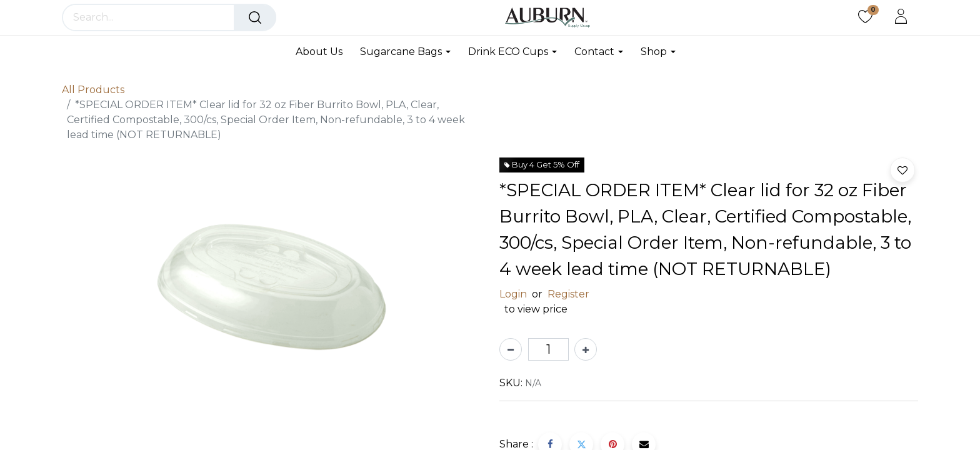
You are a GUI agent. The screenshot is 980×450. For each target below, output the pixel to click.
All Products (93, 90)
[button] (902, 170)
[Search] (255, 17)
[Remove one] (511, 349)
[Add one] (586, 349)
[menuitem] (323, 52)
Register (568, 294)
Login (513, 294)
